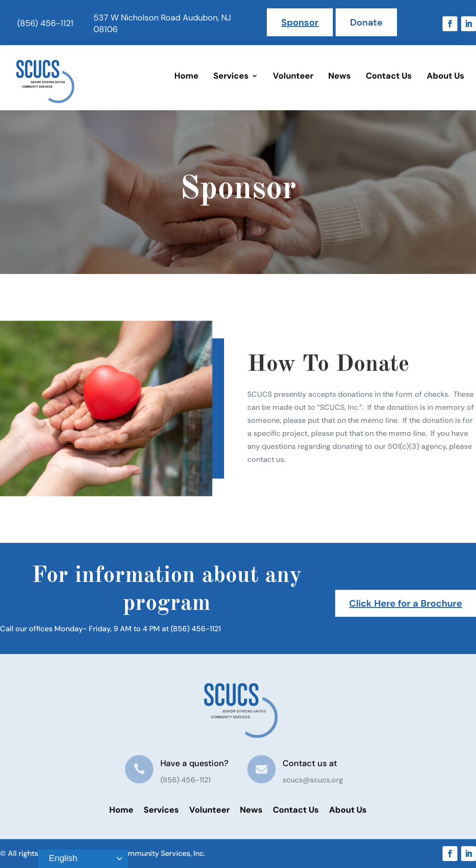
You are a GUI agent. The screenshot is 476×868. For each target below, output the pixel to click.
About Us (446, 76)
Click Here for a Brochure (406, 603)
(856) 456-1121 (45, 23)
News (340, 76)
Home (186, 76)
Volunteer (293, 76)
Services (231, 76)
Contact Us (389, 76)
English (59, 859)
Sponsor (300, 22)
